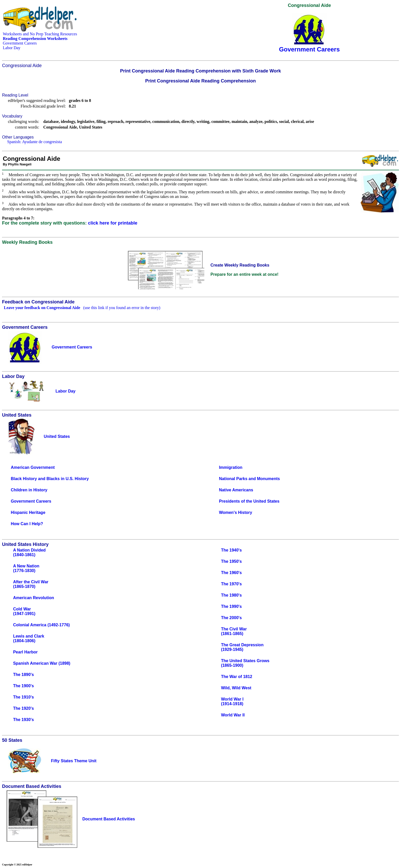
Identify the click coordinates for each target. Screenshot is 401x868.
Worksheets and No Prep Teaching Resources (40, 34)
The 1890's (23, 675)
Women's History (236, 512)
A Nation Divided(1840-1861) (29, 552)
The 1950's (231, 561)
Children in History (29, 490)
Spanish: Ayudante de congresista (35, 142)
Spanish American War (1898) (42, 663)
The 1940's (231, 550)
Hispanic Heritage (28, 512)
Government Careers (20, 43)
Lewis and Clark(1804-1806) (29, 638)
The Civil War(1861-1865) (234, 631)
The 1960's (231, 573)
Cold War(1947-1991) (24, 611)
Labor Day (12, 48)
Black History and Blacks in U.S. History (50, 479)
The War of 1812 (237, 677)
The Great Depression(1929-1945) (242, 647)
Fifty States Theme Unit (74, 761)
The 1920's (23, 708)
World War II (233, 715)
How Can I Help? (27, 524)
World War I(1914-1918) (232, 701)
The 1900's (23, 686)
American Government (33, 467)
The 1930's (23, 720)
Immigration (231, 467)
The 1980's (231, 595)
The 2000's (231, 618)
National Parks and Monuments (249, 479)
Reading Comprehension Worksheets (35, 39)
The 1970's (231, 584)
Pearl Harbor (25, 652)
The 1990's (231, 606)
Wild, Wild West (236, 688)
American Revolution (34, 598)
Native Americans (236, 490)
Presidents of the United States (249, 501)
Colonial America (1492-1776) (41, 625)
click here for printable (113, 223)
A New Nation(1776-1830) (26, 568)
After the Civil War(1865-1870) (31, 584)
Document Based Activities (109, 819)
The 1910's (23, 697)
